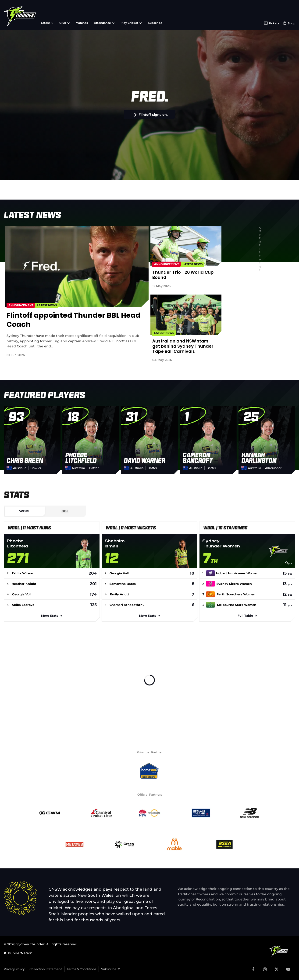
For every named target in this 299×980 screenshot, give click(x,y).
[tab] (25, 511)
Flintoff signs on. (151, 115)
